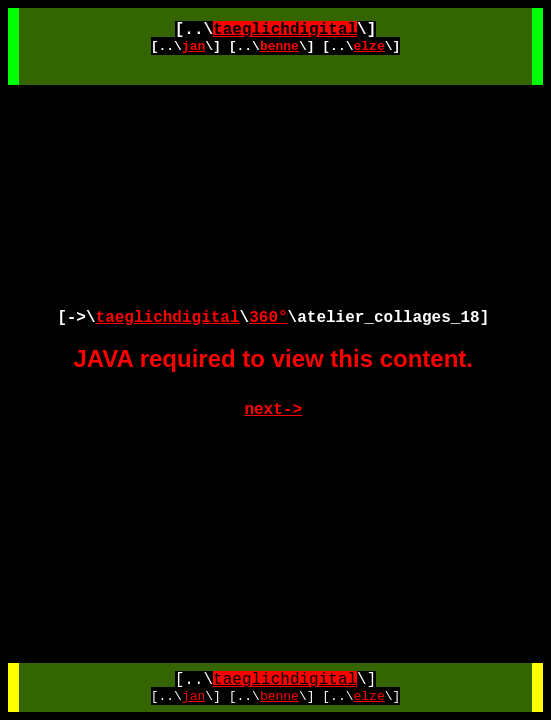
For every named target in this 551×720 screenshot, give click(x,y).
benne (279, 46)
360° (268, 318)
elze (369, 46)
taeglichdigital (285, 30)
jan (193, 46)
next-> (273, 410)
